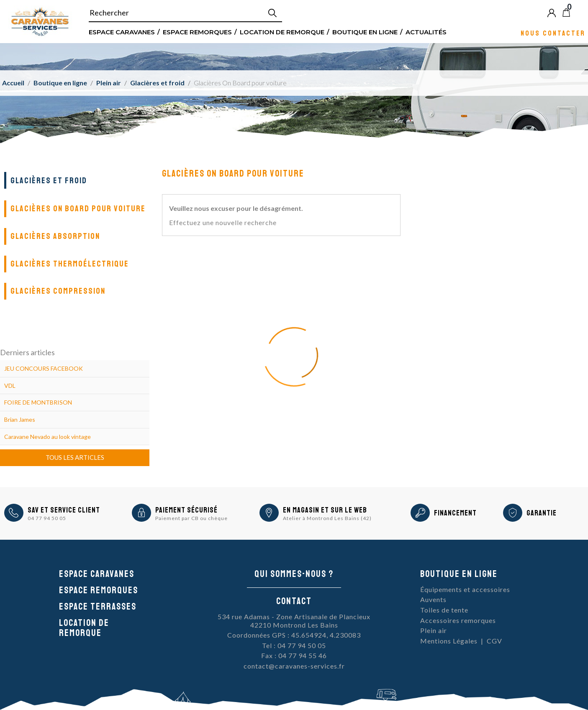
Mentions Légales (449, 641)
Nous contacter (553, 33)
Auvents (433, 599)
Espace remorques (197, 32)
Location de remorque (282, 32)
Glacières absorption (55, 236)
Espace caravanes (97, 574)
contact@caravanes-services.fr (294, 666)
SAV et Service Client (64, 510)
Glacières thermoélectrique (70, 264)
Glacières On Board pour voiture (78, 209)
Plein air (434, 630)
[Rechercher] (185, 13)
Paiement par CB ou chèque (191, 518)
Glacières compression (58, 291)
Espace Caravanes (122, 32)
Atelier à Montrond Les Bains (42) (327, 518)
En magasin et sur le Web (325, 510)
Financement (455, 513)
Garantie (542, 513)
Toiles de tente (444, 610)
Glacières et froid (49, 181)
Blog (580, 13)
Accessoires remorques (458, 620)
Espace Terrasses (98, 607)
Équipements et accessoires (465, 589)
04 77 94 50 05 (47, 518)
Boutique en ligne (365, 32)
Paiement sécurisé (186, 510)
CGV (494, 641)
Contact (294, 601)
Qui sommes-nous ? (294, 574)
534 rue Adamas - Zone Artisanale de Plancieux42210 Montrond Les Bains (294, 621)
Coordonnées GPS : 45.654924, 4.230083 (294, 635)
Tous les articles (75, 457)
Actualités (426, 32)
